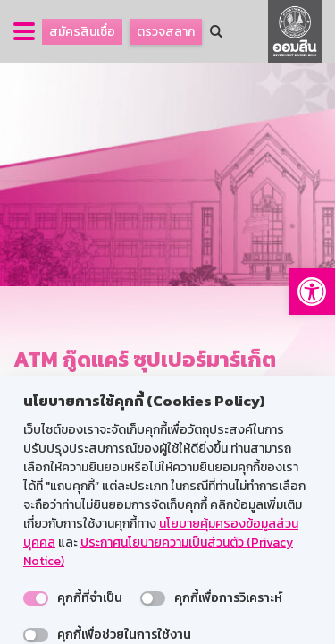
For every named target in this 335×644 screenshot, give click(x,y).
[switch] (36, 598)
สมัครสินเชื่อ (82, 32)
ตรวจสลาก (166, 32)
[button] (312, 292)
